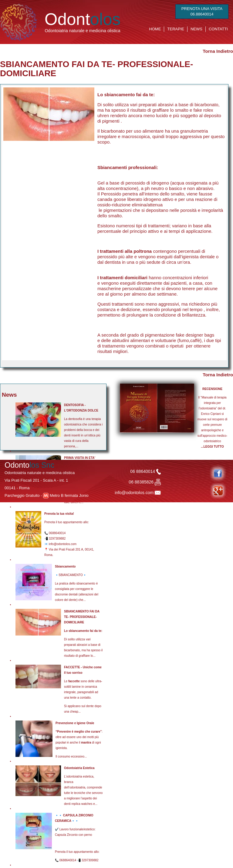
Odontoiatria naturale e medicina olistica (82, 31)
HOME (155, 29)
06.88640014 (202, 14)
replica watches (82, 804)
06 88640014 (145, 471)
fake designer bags (195, 335)
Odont (83, 19)
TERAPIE (176, 29)
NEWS (196, 29)
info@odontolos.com (134, 493)
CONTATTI (218, 29)
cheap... (75, 712)
